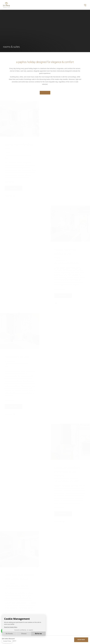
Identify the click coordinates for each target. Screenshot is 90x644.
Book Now (81, 640)
